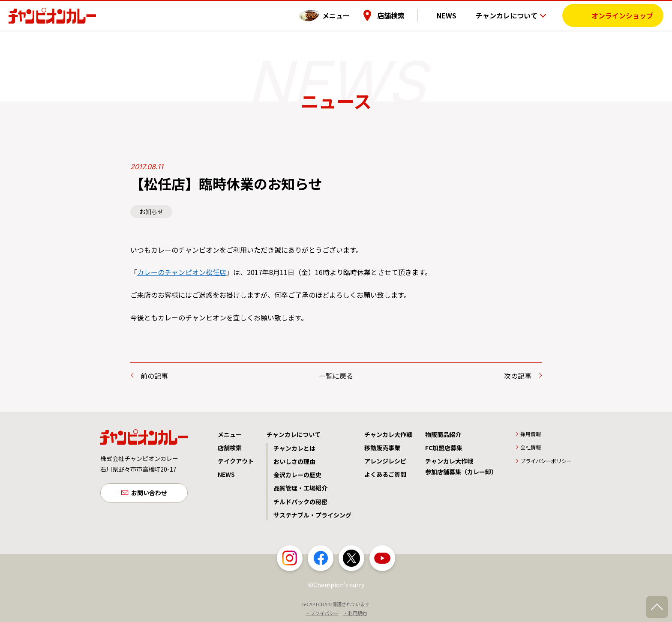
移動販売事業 (382, 448)
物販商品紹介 (443, 434)
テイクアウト (236, 461)
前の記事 (154, 376)
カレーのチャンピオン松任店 (182, 272)
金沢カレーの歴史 (297, 475)
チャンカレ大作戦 (388, 434)
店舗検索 (403, 15)
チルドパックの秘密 (300, 502)
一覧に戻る (336, 376)
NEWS (453, 15)
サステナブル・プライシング (312, 515)
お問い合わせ (149, 493)
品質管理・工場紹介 (300, 488)
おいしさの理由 (294, 461)
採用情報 (531, 434)
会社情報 (531, 447)
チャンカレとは (294, 448)
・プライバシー (322, 613)
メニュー (348, 15)
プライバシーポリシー (546, 461)
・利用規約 (355, 613)
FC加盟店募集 (444, 448)
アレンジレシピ (385, 461)
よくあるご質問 (385, 474)
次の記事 (518, 376)
